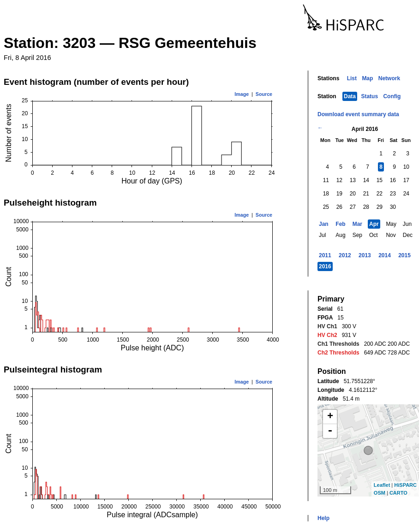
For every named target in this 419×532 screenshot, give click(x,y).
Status (369, 96)
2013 (365, 255)
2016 (325, 266)
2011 (325, 255)
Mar (357, 224)
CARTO (398, 493)
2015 (404, 255)
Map (367, 78)
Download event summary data (358, 114)
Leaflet (382, 485)
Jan (324, 224)
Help (323, 518)
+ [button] (330, 417)
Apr (374, 224)
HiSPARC (405, 485)
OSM (380, 493)
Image (242, 94)
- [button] (330, 431)
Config (392, 96)
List (352, 78)
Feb (340, 224)
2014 (385, 255)
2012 (345, 255)
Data (350, 96)
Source (264, 94)
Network (389, 78)
